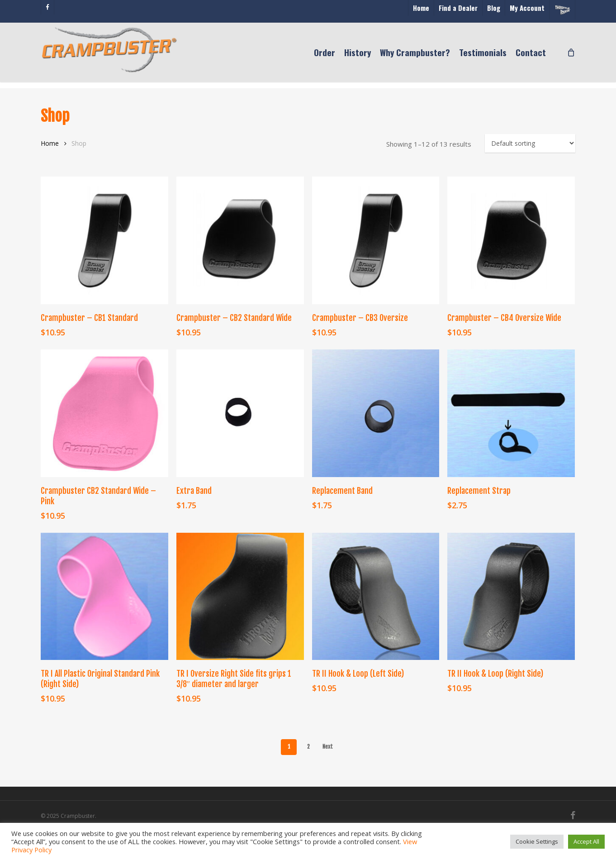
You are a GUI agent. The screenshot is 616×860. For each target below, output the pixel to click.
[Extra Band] (240, 413)
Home (50, 143)
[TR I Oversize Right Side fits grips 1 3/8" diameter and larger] (240, 597)
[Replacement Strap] (511, 413)
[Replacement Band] (376, 413)
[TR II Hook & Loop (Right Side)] (511, 597)
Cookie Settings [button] (537, 841)
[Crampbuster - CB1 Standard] (104, 240)
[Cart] (571, 56)
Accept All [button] (586, 841)
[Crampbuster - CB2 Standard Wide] (240, 240)
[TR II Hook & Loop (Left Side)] (376, 597)
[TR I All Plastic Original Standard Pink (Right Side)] (104, 597)
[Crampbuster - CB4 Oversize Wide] (511, 240)
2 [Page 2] (308, 747)
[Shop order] (530, 143)
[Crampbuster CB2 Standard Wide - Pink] (104, 413)
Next (328, 747)
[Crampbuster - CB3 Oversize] (376, 240)
